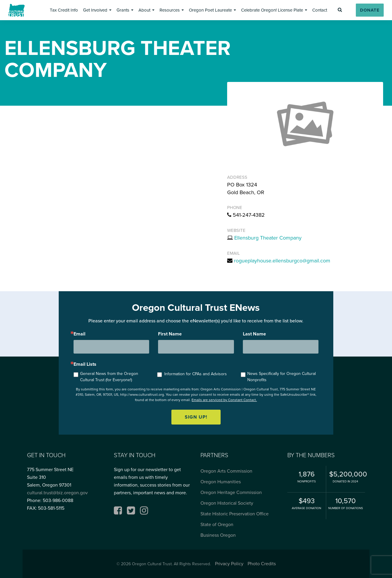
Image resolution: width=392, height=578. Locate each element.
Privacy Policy (229, 564)
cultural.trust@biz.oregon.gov (57, 493)
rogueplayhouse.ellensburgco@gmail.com (282, 261)
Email (79, 334)
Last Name (254, 334)
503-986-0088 (58, 500)
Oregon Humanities (221, 482)
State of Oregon (217, 524)
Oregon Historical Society (227, 503)
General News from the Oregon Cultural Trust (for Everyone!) (109, 377)
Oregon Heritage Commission (231, 492)
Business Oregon (218, 535)
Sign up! (196, 417)
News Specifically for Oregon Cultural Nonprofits (282, 377)
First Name (170, 334)
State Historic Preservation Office (235, 514)
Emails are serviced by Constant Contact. (224, 400)
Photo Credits (262, 564)
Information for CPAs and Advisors (196, 374)
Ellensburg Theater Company (268, 238)
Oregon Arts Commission (226, 471)
